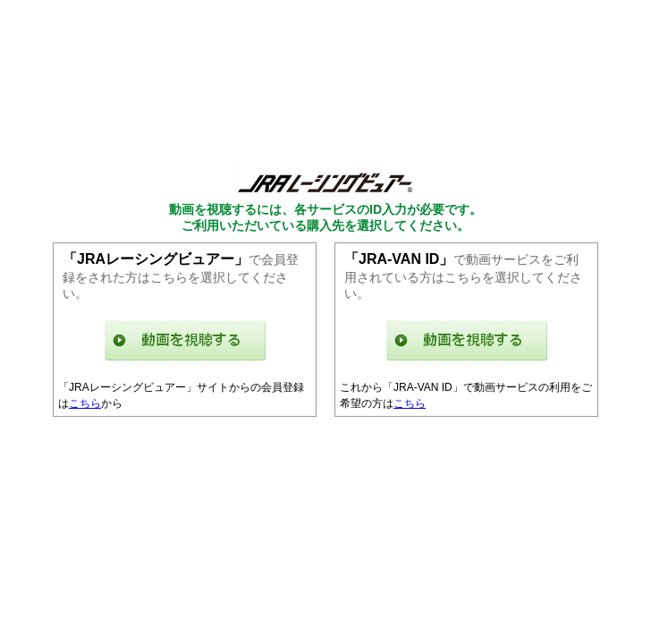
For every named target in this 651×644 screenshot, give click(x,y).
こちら (85, 403)
